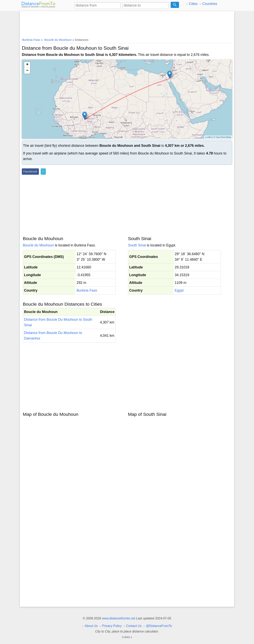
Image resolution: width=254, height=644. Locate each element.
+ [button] (27, 65)
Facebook (30, 172)
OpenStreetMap (223, 137)
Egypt (179, 290)
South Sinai (137, 245)
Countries (210, 4)
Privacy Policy (112, 626)
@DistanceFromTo (159, 626)
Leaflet (208, 137)
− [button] (27, 71)
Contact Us (134, 626)
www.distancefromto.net (118, 618)
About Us (91, 626)
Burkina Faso (87, 290)
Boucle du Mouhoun (38, 245)
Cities (193, 4)
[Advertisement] (127, 23)
